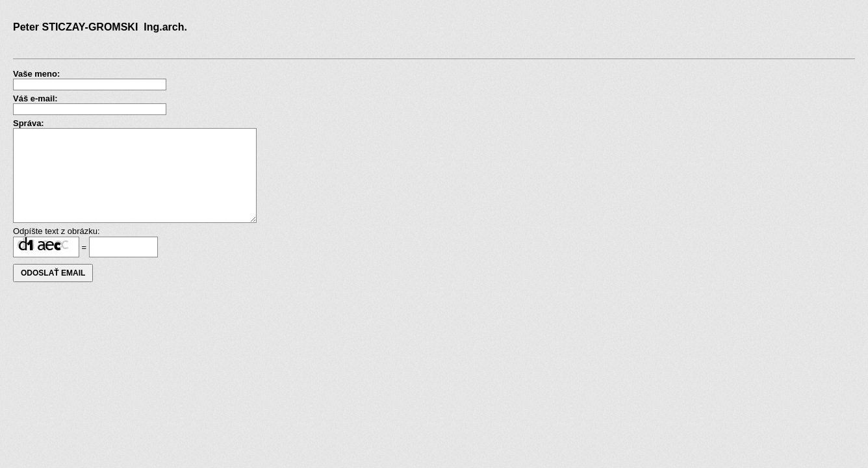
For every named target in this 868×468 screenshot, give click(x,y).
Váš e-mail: (35, 98)
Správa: (29, 123)
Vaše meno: (36, 74)
